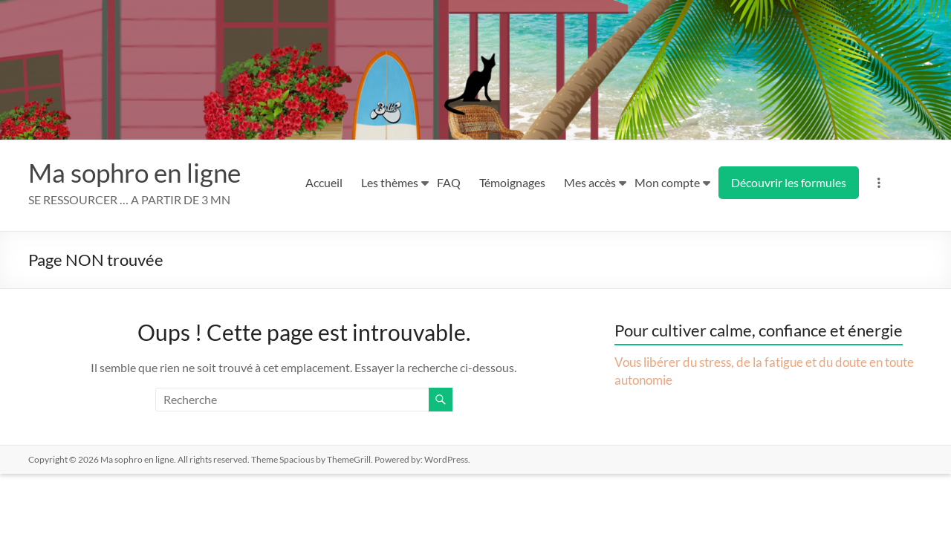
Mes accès (590, 182)
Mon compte (667, 182)
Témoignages (512, 182)
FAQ (449, 182)
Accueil (324, 182)
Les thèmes (390, 182)
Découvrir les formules (789, 182)
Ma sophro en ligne (139, 172)
